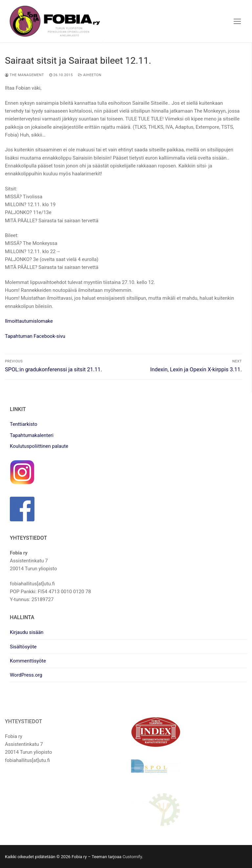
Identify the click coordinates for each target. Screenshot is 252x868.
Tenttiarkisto (23, 424)
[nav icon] (237, 21)
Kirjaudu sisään (27, 632)
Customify (132, 857)
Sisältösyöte (23, 647)
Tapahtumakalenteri (32, 435)
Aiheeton (90, 75)
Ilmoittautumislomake (29, 321)
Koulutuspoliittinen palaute (39, 446)
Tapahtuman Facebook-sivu (35, 336)
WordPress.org (26, 675)
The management (24, 75)
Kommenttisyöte (28, 661)
